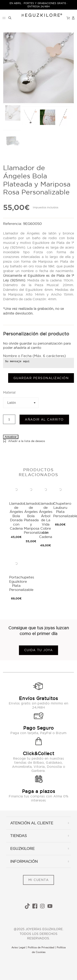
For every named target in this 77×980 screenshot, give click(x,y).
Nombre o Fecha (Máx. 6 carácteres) (34, 356)
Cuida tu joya (39, 650)
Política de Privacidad (41, 947)
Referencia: (13, 224)
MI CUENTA (39, 880)
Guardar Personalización (41, 378)
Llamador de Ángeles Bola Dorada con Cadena (17, 516)
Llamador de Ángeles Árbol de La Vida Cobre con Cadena (47, 520)
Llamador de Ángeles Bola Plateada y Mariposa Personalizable (36, 518)
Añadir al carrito (44, 419)
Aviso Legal (18, 947)
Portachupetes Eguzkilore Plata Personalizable (22, 583)
